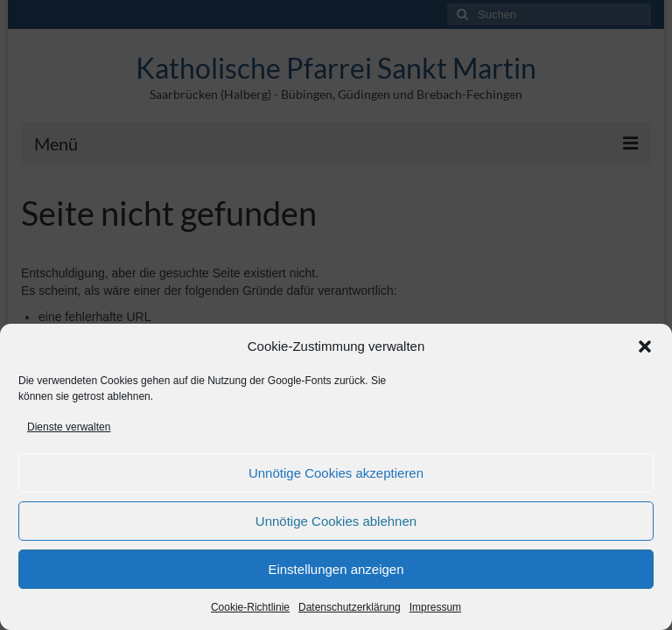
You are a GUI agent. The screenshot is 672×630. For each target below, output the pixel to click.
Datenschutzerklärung (350, 607)
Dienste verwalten (69, 427)
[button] (645, 346)
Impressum (435, 607)
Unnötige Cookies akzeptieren (336, 473)
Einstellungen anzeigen (336, 569)
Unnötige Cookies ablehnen (336, 521)
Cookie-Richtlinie (250, 607)
